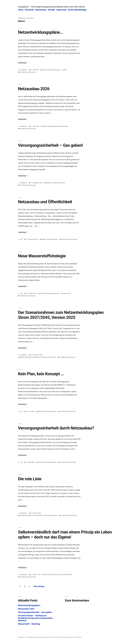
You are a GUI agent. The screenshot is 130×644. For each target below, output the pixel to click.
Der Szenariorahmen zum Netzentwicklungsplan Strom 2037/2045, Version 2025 (61, 315)
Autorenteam (41, 10)
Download (29, 10)
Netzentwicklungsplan (54, 70)
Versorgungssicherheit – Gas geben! (51, 145)
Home (21, 10)
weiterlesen (24, 62)
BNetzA (45, 70)
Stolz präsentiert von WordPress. (72, 637)
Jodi (21, 239)
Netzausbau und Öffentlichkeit (45, 202)
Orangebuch (24, 70)
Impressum (61, 10)
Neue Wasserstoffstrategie (42, 256)
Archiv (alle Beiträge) (77, 10)
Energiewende (54, 239)
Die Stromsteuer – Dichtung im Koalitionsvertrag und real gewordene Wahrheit (35, 618)
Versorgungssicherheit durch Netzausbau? (56, 428)
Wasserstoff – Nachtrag (29, 624)
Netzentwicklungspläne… (40, 32)
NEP (65, 70)
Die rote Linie (30, 479)
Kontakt (52, 10)
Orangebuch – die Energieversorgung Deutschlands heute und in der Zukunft (52, 7)
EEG (48, 239)
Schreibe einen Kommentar (28, 72)
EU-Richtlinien (54, 575)
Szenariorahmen (43, 357)
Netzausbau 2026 (34, 89)
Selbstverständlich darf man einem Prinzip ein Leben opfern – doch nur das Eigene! (65, 535)
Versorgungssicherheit (58, 183)
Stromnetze (65, 126)
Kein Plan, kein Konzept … (41, 374)
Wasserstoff (56, 293)
